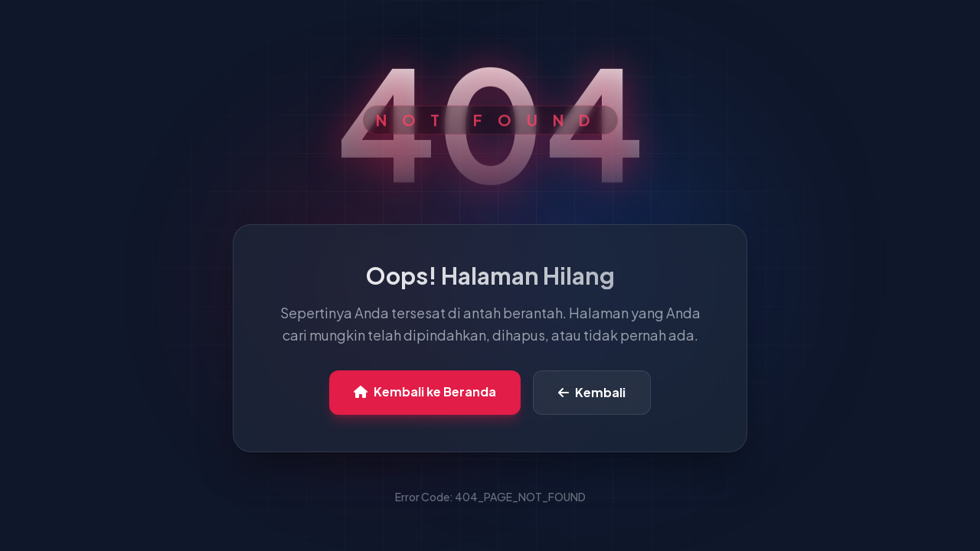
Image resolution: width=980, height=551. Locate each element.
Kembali (592, 392)
